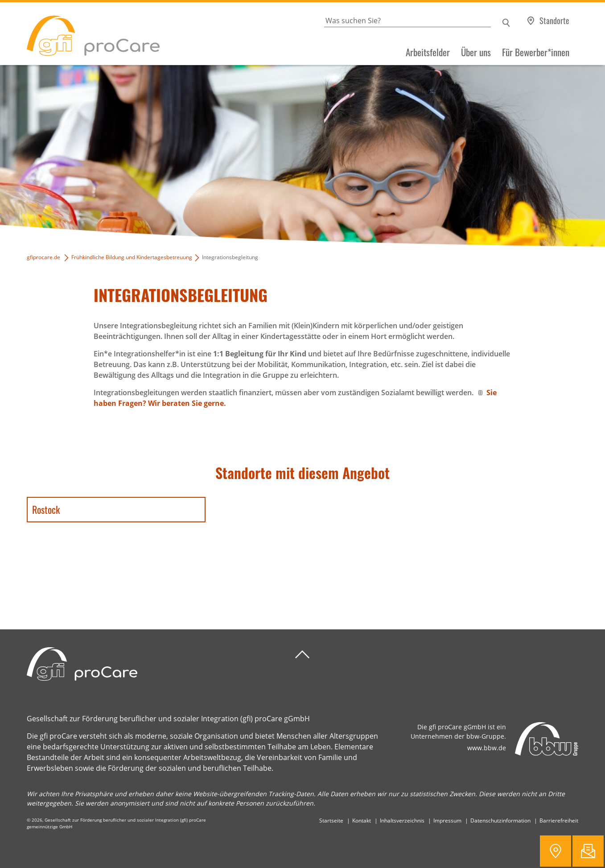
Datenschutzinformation (500, 820)
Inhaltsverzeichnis (402, 820)
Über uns (476, 52)
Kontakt (362, 820)
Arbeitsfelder (428, 52)
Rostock (46, 509)
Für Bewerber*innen (536, 52)
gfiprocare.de (43, 257)
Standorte (554, 21)
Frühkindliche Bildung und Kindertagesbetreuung (132, 257)
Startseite (331, 820)
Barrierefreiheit (559, 820)
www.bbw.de (487, 748)
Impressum (447, 820)
